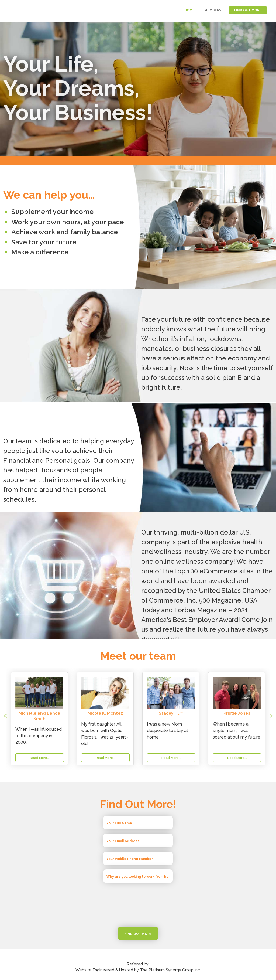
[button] (23, 719)
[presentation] (138, 905)
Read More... (106, 758)
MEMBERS (213, 10)
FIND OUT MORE (248, 10)
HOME (189, 10)
